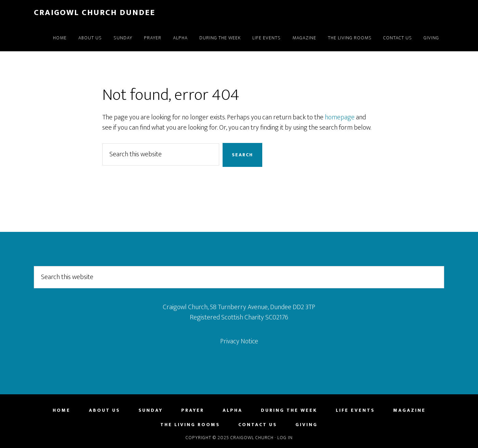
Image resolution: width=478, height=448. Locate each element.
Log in (285, 438)
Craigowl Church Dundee (95, 13)
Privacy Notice (239, 341)
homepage (340, 117)
